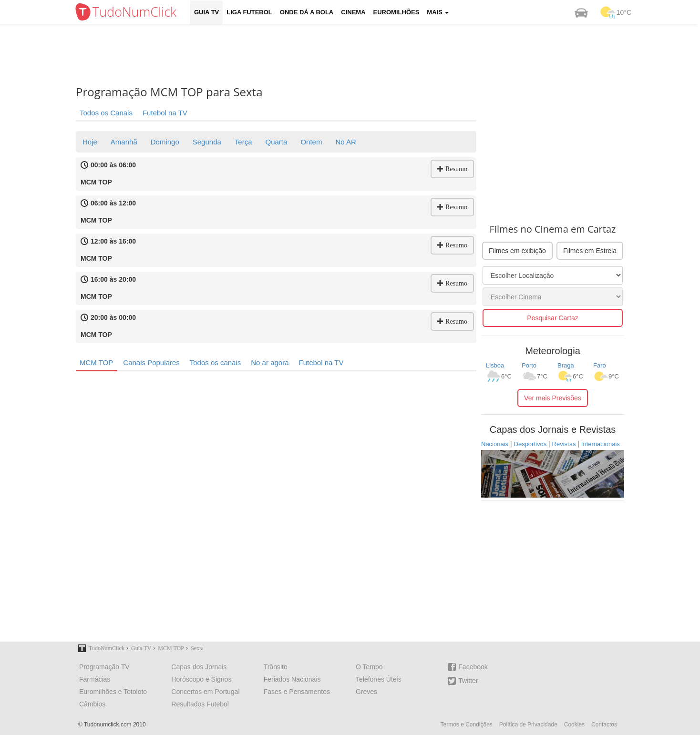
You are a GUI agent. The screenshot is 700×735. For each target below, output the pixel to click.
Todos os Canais (106, 113)
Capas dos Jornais (199, 667)
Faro (600, 365)
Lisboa (495, 365)
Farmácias (95, 679)
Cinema (353, 12)
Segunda (207, 142)
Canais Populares (151, 362)
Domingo (165, 142)
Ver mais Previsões (553, 398)
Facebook (468, 667)
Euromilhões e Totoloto (113, 692)
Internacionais (601, 444)
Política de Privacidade (528, 725)
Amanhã (124, 142)
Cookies (574, 725)
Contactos (604, 725)
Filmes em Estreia (590, 251)
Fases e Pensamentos (297, 692)
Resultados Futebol (200, 704)
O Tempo (369, 667)
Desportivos (530, 444)
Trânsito (276, 667)
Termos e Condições (466, 725)
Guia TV (206, 12)
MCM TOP (96, 362)
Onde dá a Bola (307, 12)
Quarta (277, 142)
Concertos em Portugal (205, 692)
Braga (566, 365)
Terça (243, 142)
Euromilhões (396, 12)
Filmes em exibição (517, 251)
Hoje (90, 142)
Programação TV (104, 667)
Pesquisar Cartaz (552, 318)
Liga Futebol (249, 12)
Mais (438, 12)
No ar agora (270, 362)
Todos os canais (216, 362)
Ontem (311, 142)
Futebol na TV (165, 113)
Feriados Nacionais (292, 679)
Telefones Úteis (379, 679)
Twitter (463, 681)
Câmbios (92, 704)
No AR (345, 142)
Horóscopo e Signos (201, 679)
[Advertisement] (357, 55)
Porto (529, 365)
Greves (366, 692)
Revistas (564, 444)
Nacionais (495, 444)
